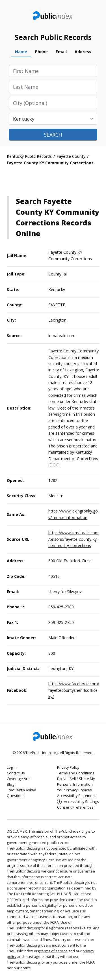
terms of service (54, 951)
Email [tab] (61, 52)
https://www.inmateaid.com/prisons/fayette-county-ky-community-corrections (73, 539)
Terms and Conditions (76, 773)
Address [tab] (83, 52)
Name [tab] (21, 52)
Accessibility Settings (81, 802)
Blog (10, 784)
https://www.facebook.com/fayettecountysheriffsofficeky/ (74, 690)
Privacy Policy (68, 767)
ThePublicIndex (53, 16)
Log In (12, 767)
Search (53, 135)
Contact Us (16, 773)
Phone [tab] (41, 52)
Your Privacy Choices (74, 790)
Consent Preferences (75, 807)
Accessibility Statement (76, 796)
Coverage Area (19, 779)
